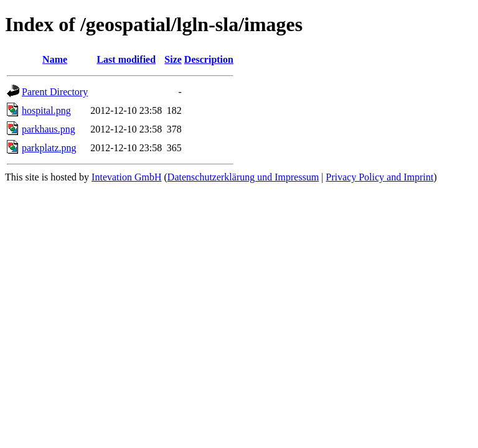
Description (209, 59)
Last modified (126, 59)
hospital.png (46, 110)
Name (55, 59)
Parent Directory (55, 92)
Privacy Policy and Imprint (380, 177)
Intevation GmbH (126, 177)
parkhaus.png (49, 129)
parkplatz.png (49, 148)
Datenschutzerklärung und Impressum (243, 177)
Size (173, 59)
